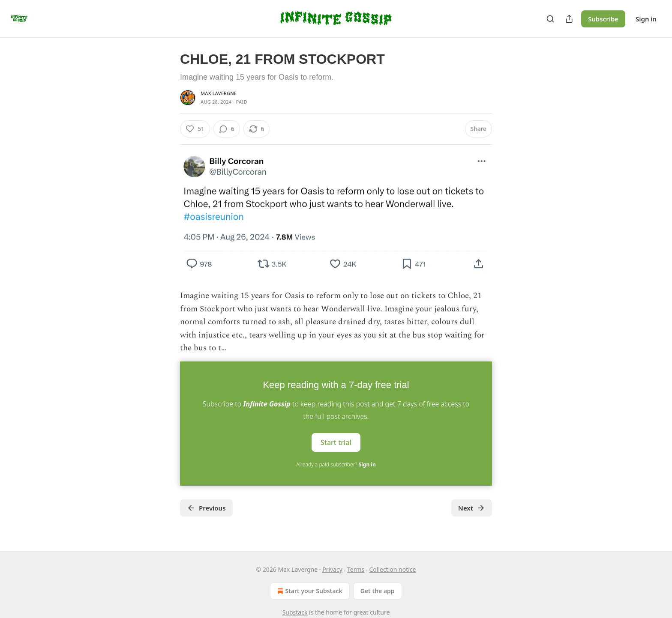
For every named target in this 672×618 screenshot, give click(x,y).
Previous (206, 508)
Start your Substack (309, 591)
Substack (295, 612)
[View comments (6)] (227, 129)
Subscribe (603, 19)
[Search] (550, 19)
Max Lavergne (219, 93)
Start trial (336, 442)
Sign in (646, 19)
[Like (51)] (195, 129)
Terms (356, 569)
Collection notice (392, 569)
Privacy (332, 569)
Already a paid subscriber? (336, 464)
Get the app (378, 591)
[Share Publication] (569, 19)
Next (472, 508)
